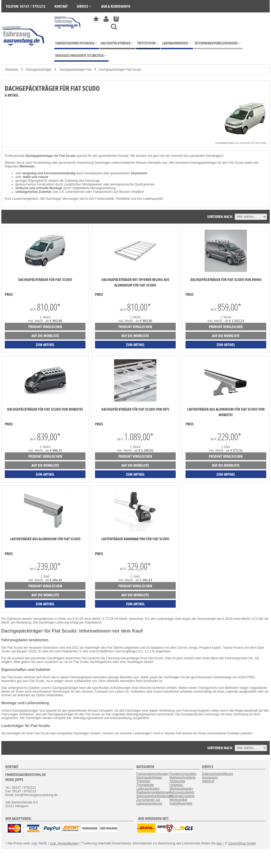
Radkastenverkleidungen (154, 792)
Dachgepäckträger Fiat (75, 70)
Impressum (210, 778)
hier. (220, 843)
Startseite (12, 70)
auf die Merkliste (45, 336)
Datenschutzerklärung (217, 774)
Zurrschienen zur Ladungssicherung (149, 802)
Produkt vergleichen (45, 327)
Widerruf (208, 781)
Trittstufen (143, 781)
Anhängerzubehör (182, 796)
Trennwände (145, 785)
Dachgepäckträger (39, 70)
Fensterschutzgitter (183, 774)
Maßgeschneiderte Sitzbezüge (182, 779)
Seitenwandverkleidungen (154, 796)
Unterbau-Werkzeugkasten (181, 787)
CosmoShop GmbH (242, 843)
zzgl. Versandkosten (64, 843)
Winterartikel (178, 800)
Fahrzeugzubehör (182, 792)
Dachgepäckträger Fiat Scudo (120, 70)
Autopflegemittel (181, 803)
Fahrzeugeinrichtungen (153, 774)
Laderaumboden (148, 789)
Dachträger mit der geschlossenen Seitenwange (198, 677)
